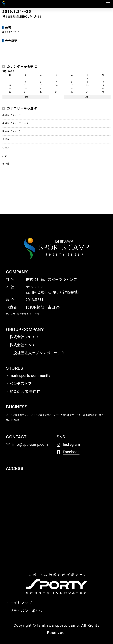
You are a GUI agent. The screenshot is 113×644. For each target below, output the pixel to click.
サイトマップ (21, 603)
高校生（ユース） (12, 131)
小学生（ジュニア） (13, 115)
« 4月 (25, 97)
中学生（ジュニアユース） (17, 123)
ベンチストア (21, 384)
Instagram (71, 445)
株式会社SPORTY (24, 337)
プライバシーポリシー (28, 611)
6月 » (87, 97)
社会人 (6, 148)
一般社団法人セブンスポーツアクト (39, 353)
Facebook (71, 452)
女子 (5, 156)
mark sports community (30, 376)
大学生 (6, 139)
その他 (6, 164)
